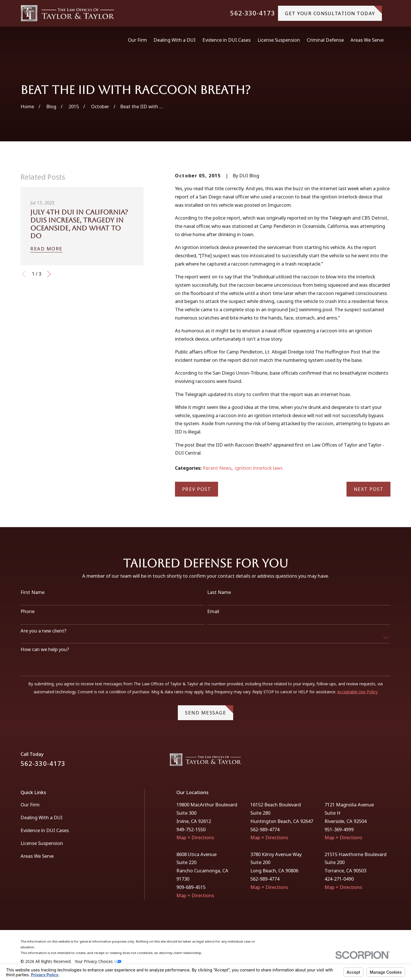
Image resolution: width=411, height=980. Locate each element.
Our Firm (30, 805)
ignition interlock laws (259, 468)
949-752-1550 (191, 829)
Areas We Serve (37, 856)
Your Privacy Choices (98, 961)
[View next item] (49, 274)
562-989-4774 (265, 829)
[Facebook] (372, 762)
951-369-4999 (339, 829)
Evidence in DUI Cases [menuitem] (226, 40)
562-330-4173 (252, 13)
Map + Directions (195, 837)
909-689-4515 (191, 887)
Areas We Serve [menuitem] (367, 40)
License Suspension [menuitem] (279, 40)
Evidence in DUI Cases (45, 830)
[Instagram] (387, 762)
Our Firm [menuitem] (137, 40)
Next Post (369, 489)
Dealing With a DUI (42, 817)
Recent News (217, 468)
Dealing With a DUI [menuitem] (175, 40)
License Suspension (42, 843)
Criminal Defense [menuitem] (325, 40)
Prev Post (197, 489)
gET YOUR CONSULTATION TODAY (333, 11)
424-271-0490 (339, 879)
